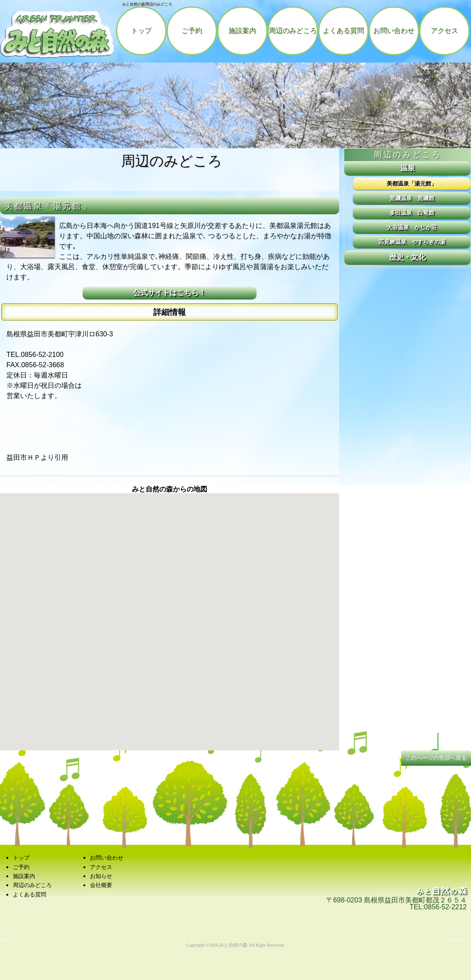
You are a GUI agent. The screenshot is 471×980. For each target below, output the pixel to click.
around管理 (460, 939)
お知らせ (101, 876)
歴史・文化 (407, 257)
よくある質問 (343, 31)
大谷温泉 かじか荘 (412, 227)
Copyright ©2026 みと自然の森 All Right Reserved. (235, 945)
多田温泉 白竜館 (412, 213)
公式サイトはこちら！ (170, 293)
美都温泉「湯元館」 (412, 184)
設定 (4, 939)
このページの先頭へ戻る (436, 758)
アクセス (444, 31)
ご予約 (192, 31)
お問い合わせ (394, 31)
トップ (141, 31)
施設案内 (242, 31)
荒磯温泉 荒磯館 (412, 198)
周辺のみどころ (293, 31)
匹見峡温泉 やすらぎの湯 (412, 242)
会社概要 (101, 885)
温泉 (408, 168)
